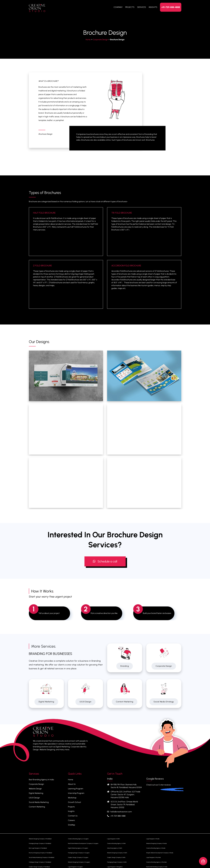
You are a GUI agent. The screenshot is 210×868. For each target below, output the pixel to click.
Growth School (74, 802)
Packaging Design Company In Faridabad (40, 843)
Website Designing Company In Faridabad (40, 839)
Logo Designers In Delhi (113, 839)
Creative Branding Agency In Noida (156, 848)
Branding (125, 666)
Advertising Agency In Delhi (115, 848)
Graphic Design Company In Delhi (116, 857)
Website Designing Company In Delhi (117, 853)
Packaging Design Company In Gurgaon (79, 853)
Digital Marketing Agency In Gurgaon (78, 848)
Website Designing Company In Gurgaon (79, 862)
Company (118, 7)
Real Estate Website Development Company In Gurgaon (83, 843)
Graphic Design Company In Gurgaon (78, 857)
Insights (153, 7)
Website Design (35, 789)
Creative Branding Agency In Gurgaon (78, 839)
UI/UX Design (85, 702)
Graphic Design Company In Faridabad (39, 867)
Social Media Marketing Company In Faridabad (41, 857)
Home (88, 40)
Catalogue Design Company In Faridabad (40, 862)
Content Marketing (125, 702)
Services (142, 7)
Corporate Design (100, 40)
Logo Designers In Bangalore (115, 867)
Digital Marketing (46, 702)
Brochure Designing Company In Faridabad (40, 853)
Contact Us (73, 816)
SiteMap (71, 825)
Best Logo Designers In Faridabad (38, 848)
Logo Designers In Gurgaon (75, 867)
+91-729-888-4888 (171, 7)
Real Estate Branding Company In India (157, 867)
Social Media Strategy (164, 702)
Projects (130, 7)
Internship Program (76, 793)
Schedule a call (105, 561)
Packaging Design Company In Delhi (117, 862)
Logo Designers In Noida (153, 839)
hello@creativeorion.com (121, 812)
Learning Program (76, 789)
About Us (72, 784)
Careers (71, 820)
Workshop (72, 798)
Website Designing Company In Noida (156, 843)
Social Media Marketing (39, 802)
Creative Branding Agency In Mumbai (156, 862)
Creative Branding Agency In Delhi (116, 843)
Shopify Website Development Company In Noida (160, 853)
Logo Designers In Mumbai (153, 857)
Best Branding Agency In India (41, 780)
